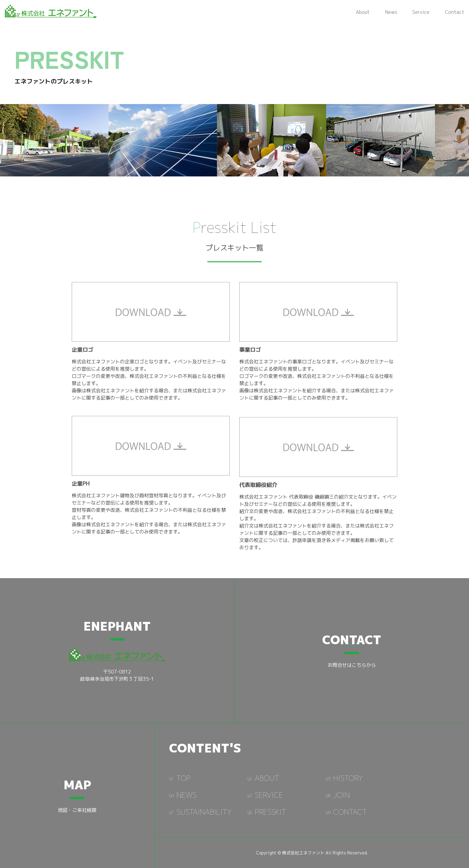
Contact (455, 12)
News (391, 12)
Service (421, 12)
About (363, 12)
